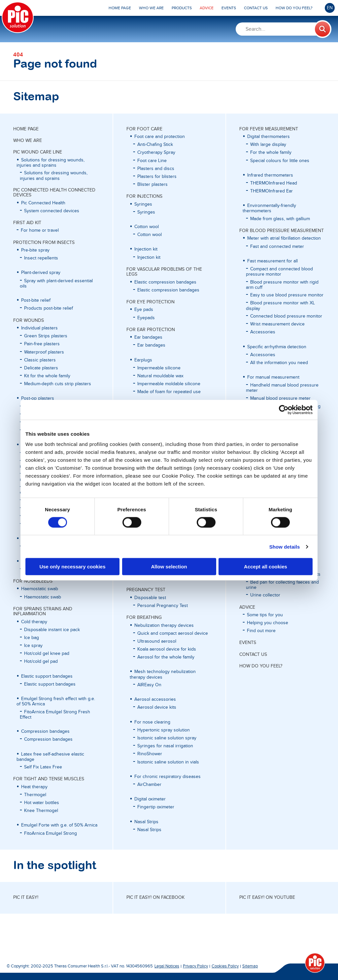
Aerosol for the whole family (166, 657)
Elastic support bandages (50, 684)
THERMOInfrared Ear (271, 191)
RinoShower (150, 754)
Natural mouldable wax (160, 376)
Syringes (146, 212)
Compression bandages (48, 739)
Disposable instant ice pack (52, 630)
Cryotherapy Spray (156, 152)
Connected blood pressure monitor (286, 316)
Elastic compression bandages (168, 290)
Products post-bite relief (49, 308)
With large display (268, 145)
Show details (285, 546)
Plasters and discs (156, 169)
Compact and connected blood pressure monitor (279, 272)
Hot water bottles (42, 803)
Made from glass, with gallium (280, 219)
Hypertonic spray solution (164, 730)
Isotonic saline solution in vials (168, 762)
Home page (26, 129)
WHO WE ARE (28, 141)
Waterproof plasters (44, 352)
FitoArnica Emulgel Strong (51, 833)
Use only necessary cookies (72, 567)
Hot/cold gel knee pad (47, 654)
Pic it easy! (26, 897)
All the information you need (279, 363)
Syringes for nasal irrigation (165, 746)
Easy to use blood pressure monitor (287, 295)
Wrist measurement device (277, 324)
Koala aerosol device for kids (167, 649)
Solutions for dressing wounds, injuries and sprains (54, 176)
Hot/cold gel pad (41, 661)
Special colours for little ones (280, 161)
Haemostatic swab (43, 597)
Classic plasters (40, 360)
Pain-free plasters (42, 344)
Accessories (263, 332)
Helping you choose (268, 623)
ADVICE (247, 607)
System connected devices (52, 211)
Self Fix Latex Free (43, 767)
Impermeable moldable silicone (169, 384)
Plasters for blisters (157, 177)
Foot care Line (152, 161)
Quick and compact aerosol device (173, 633)
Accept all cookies (266, 567)
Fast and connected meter (277, 247)
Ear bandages (151, 345)
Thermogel (35, 795)
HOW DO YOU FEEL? (261, 666)
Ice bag (32, 638)
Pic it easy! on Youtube (267, 897)
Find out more (261, 631)
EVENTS (248, 643)
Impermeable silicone (159, 368)
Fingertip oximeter (156, 807)
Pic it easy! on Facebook (155, 897)
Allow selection (169, 567)
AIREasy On (149, 685)
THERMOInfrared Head (274, 183)
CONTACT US (253, 655)
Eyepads (146, 318)
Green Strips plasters (46, 336)
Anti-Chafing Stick (155, 145)
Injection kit (149, 257)
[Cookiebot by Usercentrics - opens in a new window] (284, 410)
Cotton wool (150, 235)
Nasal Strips (149, 830)
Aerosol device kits (157, 707)
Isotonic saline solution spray (167, 738)
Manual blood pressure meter (280, 398)
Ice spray (33, 646)
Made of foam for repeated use (169, 392)
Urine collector (265, 595)
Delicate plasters (41, 368)
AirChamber (149, 785)
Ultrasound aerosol (157, 641)
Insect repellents (41, 258)
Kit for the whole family (47, 376)
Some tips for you (265, 615)
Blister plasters (152, 185)
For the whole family (271, 152)
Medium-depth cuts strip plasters (58, 384)
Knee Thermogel (41, 811)
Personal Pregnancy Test (163, 606)
